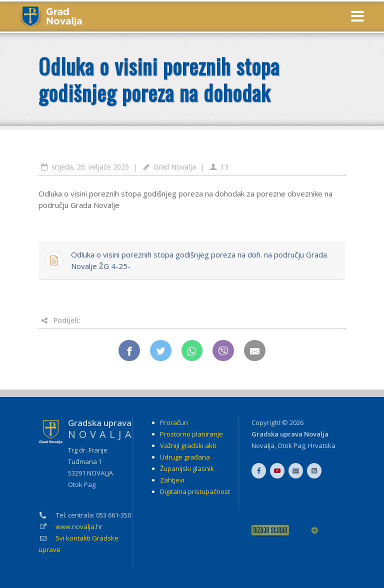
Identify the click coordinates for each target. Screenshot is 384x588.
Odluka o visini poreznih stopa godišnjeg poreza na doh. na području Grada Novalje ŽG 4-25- (199, 260)
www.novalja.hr (79, 526)
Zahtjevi (172, 480)
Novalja (263, 445)
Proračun (174, 422)
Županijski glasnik (187, 468)
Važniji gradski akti (188, 445)
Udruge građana (185, 457)
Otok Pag (291, 445)
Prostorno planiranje (191, 434)
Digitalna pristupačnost (195, 491)
